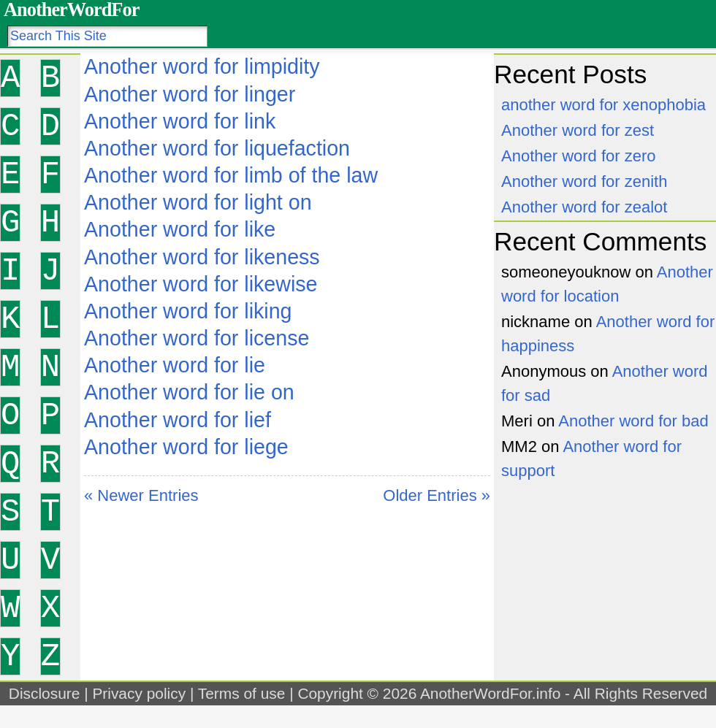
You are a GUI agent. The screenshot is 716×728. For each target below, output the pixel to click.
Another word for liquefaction (217, 148)
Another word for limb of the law (231, 175)
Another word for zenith (584, 181)
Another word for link (180, 121)
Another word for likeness (202, 257)
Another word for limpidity (202, 66)
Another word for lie (175, 365)
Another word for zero (579, 156)
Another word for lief (178, 420)
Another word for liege (186, 447)
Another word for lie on (189, 392)
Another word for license (197, 338)
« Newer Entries (141, 495)
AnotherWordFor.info (490, 693)
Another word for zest (578, 130)
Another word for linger (190, 94)
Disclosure (45, 693)
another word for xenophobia (603, 105)
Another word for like (180, 229)
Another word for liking (188, 311)
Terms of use (242, 693)
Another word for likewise (201, 284)
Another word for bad (633, 421)
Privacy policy (139, 693)
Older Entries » (437, 495)
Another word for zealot (584, 207)
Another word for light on (198, 202)
